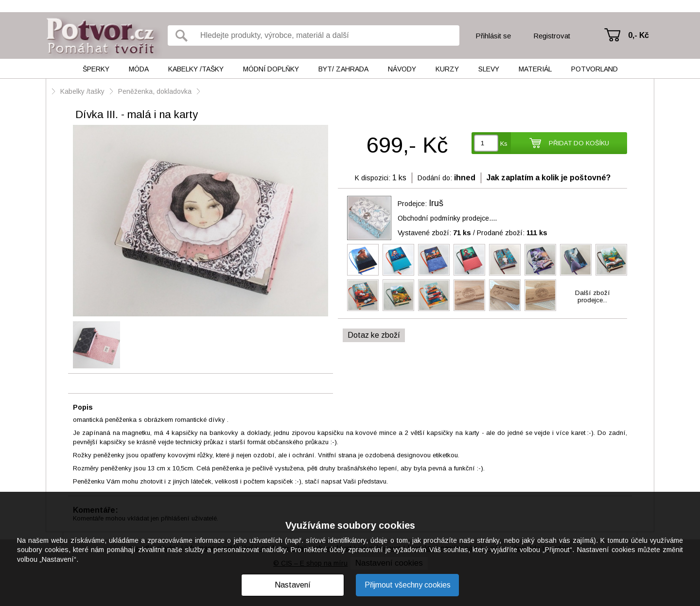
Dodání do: (435, 178)
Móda (139, 69)
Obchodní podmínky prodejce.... (447, 218)
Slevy (489, 69)
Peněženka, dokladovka (155, 91)
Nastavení (293, 585)
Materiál (535, 69)
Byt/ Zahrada (343, 69)
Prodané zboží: (512, 233)
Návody (402, 69)
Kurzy (447, 69)
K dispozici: (373, 178)
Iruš (436, 203)
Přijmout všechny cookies (408, 585)
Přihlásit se (493, 36)
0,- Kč (639, 35)
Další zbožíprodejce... (593, 296)
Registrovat (552, 36)
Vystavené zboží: (434, 233)
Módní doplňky (271, 69)
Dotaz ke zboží (374, 335)
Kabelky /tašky (196, 69)
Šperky (96, 69)
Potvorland (595, 69)
